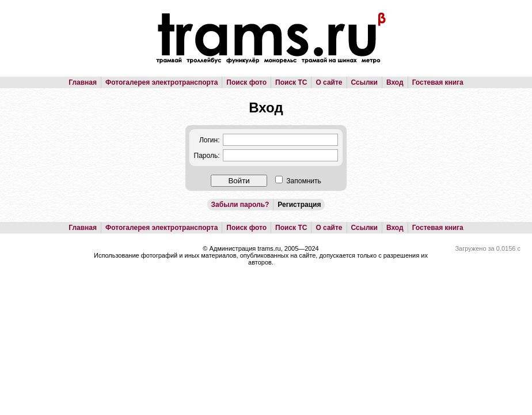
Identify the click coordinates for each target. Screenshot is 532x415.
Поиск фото (246, 82)
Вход (395, 82)
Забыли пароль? (240, 205)
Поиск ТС (291, 82)
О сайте (329, 82)
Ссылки (364, 82)
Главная (83, 82)
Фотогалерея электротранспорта (161, 82)
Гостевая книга (438, 82)
